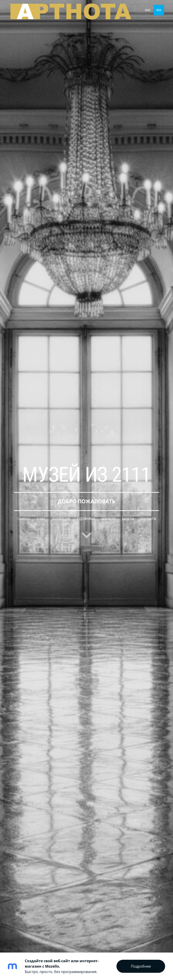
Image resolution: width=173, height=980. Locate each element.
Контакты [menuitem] (148, 519)
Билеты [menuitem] (128, 519)
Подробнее (141, 966)
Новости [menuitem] (108, 519)
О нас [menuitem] (41, 519)
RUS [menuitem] (159, 10)
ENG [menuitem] (148, 10)
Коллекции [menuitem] (61, 519)
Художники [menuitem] (86, 519)
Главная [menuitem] (23, 519)
